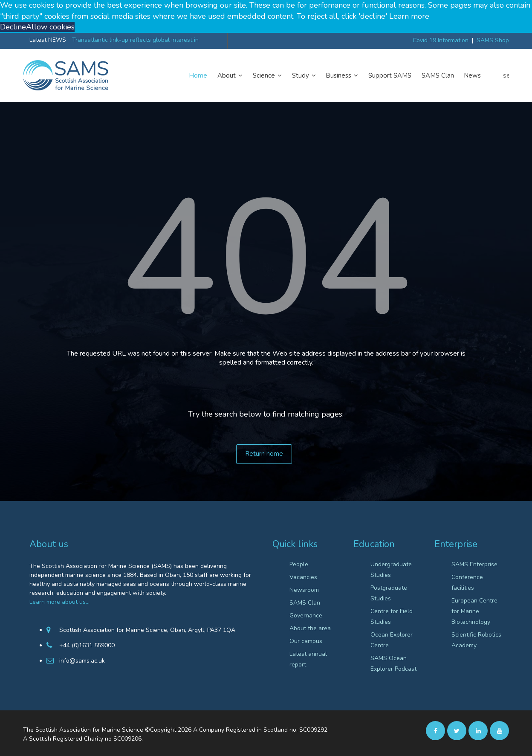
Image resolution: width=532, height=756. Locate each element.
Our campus (306, 641)
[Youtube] (499, 730)
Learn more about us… (59, 602)
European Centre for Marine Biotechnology (474, 611)
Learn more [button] (409, 16)
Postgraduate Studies (389, 593)
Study (304, 75)
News (473, 75)
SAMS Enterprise (474, 564)
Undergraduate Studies (391, 570)
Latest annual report (308, 659)
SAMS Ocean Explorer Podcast (393, 663)
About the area (310, 628)
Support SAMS (390, 75)
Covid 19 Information (441, 40)
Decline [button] (13, 27)
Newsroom (304, 590)
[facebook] (435, 730)
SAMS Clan (438, 75)
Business (342, 75)
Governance (306, 616)
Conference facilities (467, 582)
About (230, 75)
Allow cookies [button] (50, 27)
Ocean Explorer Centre (392, 640)
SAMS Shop (493, 40)
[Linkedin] (478, 730)
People (299, 564)
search (506, 75)
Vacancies (303, 577)
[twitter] (457, 730)
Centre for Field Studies (392, 617)
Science (267, 75)
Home (198, 75)
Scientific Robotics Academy (476, 640)
